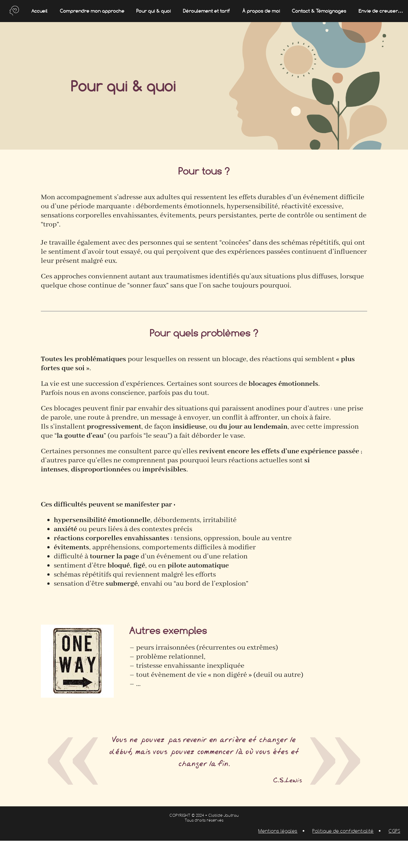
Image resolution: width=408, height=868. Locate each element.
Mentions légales (278, 831)
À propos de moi (261, 11)
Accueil (40, 11)
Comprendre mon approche (92, 11)
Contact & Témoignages (319, 11)
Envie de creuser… (381, 11)
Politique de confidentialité (343, 831)
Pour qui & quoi (154, 11)
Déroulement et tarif (207, 11)
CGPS (394, 831)
